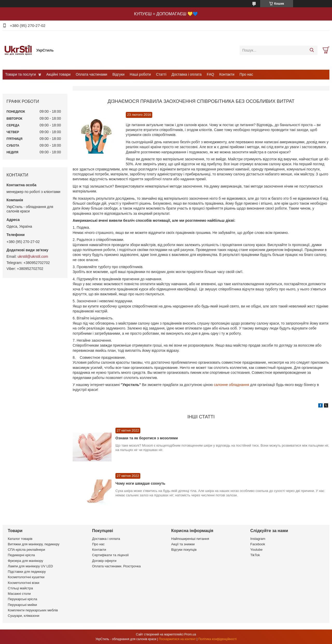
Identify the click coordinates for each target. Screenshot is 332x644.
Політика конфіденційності (217, 639)
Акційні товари (58, 74)
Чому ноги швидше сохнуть (140, 483)
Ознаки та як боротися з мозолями (147, 438)
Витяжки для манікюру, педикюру (34, 544)
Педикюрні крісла (21, 555)
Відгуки (118, 74)
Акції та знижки (183, 544)
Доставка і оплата (186, 74)
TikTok (255, 555)
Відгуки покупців (184, 550)
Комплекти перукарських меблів (33, 610)
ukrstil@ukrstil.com (33, 256)
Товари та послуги (20, 74)
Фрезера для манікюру (25, 561)
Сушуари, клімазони (23, 616)
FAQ (210, 74)
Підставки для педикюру (27, 572)
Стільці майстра (20, 588)
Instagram (258, 539)
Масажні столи (19, 594)
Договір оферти (104, 561)
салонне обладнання (232, 385)
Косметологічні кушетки (26, 577)
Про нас (246, 74)
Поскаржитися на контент (177, 639)
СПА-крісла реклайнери (26, 550)
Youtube (256, 550)
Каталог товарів (20, 539)
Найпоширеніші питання (190, 539)
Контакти (227, 74)
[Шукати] (312, 50)
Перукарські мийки (22, 605)
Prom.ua (190, 634)
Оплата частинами (91, 74)
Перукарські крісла (22, 599)
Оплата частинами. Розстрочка (116, 566)
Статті (161, 74)
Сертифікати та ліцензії (110, 555)
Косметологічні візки (24, 583)
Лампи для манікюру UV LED (30, 566)
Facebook (258, 544)
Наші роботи (140, 74)
